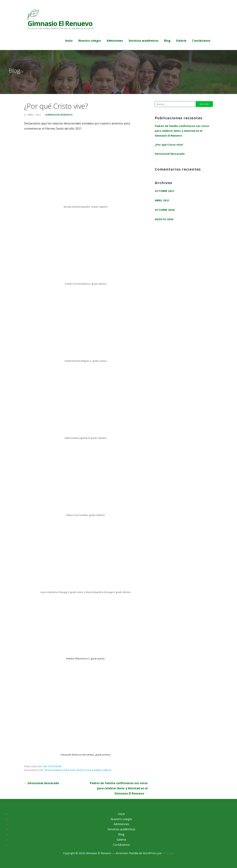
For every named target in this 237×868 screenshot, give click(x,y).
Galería (181, 41)
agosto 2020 (164, 219)
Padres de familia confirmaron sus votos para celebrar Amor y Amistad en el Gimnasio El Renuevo (182, 131)
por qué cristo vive (78, 770)
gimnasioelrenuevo (59, 115)
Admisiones (115, 41)
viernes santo (102, 770)
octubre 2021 (165, 191)
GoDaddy (168, 853)
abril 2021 (162, 200)
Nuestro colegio (90, 41)
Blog (167, 41)
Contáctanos (201, 41)
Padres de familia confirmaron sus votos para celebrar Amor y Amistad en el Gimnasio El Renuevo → (119, 788)
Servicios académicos (143, 41)
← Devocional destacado (42, 783)
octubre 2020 (165, 210)
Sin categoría (52, 766)
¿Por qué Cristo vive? (169, 145)
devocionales (54, 770)
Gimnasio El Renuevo (60, 23)
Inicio (69, 41)
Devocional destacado (170, 154)
